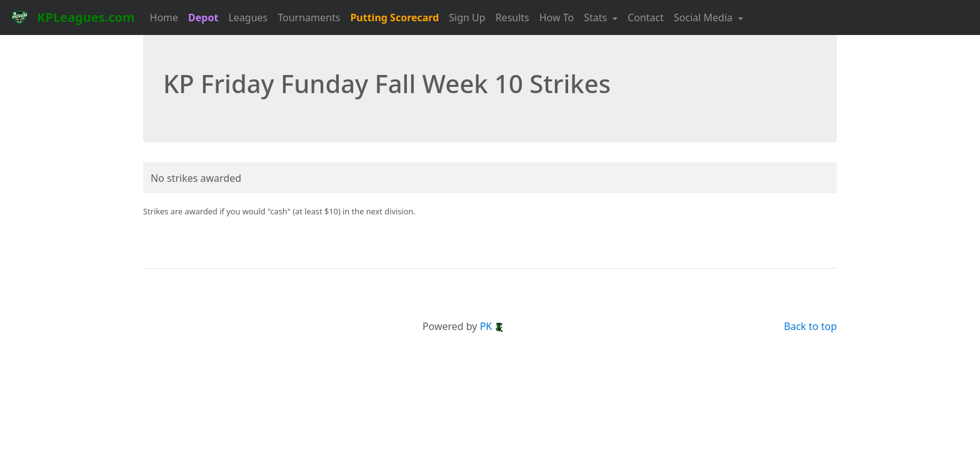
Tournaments (309, 17)
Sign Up (467, 17)
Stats (597, 17)
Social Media (704, 17)
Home (164, 17)
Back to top (810, 326)
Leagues (248, 17)
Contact (646, 17)
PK (492, 326)
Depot (203, 17)
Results (512, 17)
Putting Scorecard (394, 17)
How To (557, 17)
